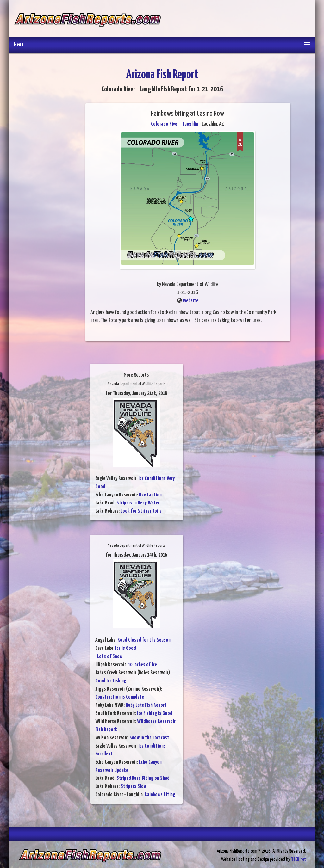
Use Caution (150, 495)
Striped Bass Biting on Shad (143, 778)
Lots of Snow (110, 657)
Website (190, 301)
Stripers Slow (134, 787)
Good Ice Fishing (111, 681)
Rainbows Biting (160, 795)
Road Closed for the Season (144, 640)
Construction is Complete (120, 697)
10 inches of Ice (142, 665)
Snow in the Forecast (149, 738)
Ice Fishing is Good (155, 714)
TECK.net (299, 859)
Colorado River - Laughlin (175, 124)
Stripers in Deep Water (138, 503)
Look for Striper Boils (141, 511)
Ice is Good (126, 648)
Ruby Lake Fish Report (146, 705)
